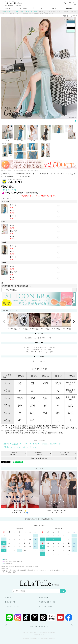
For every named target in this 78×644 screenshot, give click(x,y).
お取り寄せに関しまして (39, 458)
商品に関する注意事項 (39, 454)
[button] (4, 321)
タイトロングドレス (32, 444)
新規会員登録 (44, 597)
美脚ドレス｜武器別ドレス (12, 444)
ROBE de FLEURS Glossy (29, 12)
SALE (54, 8)
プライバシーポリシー (12, 606)
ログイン (8, 597)
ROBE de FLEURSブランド (13, 12)
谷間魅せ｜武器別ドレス (12, 447)
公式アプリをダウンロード (39, 627)
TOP (3, 12)
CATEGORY (24, 8)
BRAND (8, 8)
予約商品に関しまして (14, 454)
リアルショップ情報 (46, 606)
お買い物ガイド (10, 602)
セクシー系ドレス (30, 447)
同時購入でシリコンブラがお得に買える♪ (16, 286)
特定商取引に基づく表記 (47, 602)
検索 (63, 591)
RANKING (69, 8)
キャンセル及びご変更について (64, 454)
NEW (40, 8)
